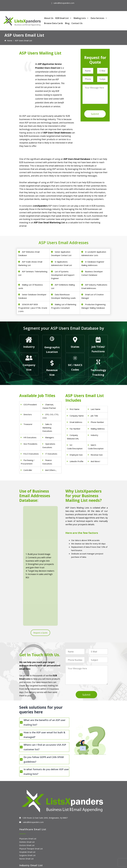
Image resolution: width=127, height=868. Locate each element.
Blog (67, 23)
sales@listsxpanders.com (64, 3)
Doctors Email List (27, 770)
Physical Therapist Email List (31, 773)
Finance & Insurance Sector (31, 809)
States (75, 347)
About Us (49, 18)
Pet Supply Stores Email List (31, 802)
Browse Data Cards (54, 23)
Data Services (99, 18)
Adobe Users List (26, 838)
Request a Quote (40, 546)
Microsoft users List (28, 848)
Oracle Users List (26, 855)
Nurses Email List (26, 783)
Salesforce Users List (28, 845)
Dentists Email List (27, 766)
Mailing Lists (81, 18)
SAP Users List (25, 842)
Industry (29, 347)
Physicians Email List (28, 763)
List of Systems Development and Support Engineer (63, 275)
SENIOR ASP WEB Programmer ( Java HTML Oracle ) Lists (33, 308)
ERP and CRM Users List (29, 835)
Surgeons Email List (27, 780)
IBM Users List (25, 852)
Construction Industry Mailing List (33, 799)
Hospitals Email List (27, 776)
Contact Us (77, 23)
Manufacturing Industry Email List (33, 816)
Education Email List (28, 819)
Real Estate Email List (28, 806)
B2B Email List (63, 18)
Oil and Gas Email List (28, 812)
